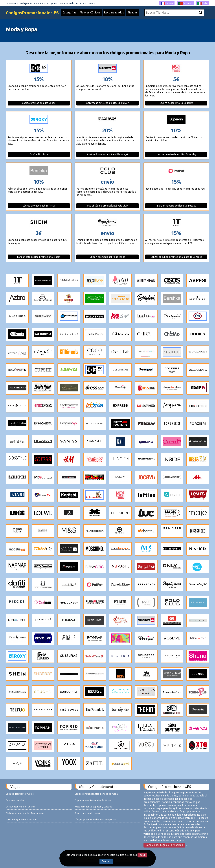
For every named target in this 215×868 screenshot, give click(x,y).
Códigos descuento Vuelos (20, 794)
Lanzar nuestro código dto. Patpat (176, 206)
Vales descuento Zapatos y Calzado (93, 807)
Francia (167, 3)
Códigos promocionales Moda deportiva (96, 820)
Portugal (185, 3)
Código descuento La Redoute (176, 103)
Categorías (69, 13)
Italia (203, 3)
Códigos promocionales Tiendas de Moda (96, 794)
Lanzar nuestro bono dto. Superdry (176, 154)
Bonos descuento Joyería (88, 813)
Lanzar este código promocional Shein (39, 257)
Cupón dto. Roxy (39, 154)
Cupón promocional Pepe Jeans (107, 257)
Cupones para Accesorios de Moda (93, 800)
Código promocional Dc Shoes (39, 103)
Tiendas (133, 13)
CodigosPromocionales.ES (32, 13)
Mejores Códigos (90, 13)
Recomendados (114, 13)
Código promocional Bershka (39, 206)
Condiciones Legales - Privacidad (164, 845)
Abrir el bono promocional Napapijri (107, 154)
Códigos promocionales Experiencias (25, 813)
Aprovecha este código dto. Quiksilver (107, 103)
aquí (142, 855)
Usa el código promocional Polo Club (107, 206)
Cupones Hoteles (15, 800)
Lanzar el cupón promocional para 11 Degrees (176, 257)
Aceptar (106, 861)
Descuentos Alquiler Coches (21, 807)
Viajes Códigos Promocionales (21, 820)
